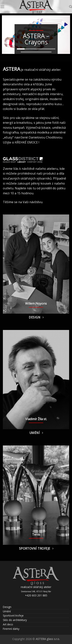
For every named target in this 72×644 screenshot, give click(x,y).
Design (7, 607)
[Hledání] (71, 7)
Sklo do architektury (15, 620)
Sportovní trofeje (13, 616)
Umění (7, 611)
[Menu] (2, 7)
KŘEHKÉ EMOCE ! (27, 142)
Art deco (8, 624)
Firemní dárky (11, 629)
